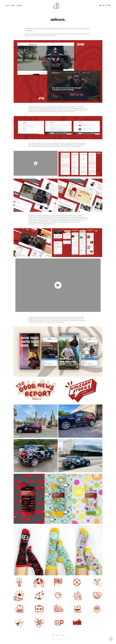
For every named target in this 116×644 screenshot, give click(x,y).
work (7, 5)
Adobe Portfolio (61, 639)
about (13, 5)
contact (19, 5)
